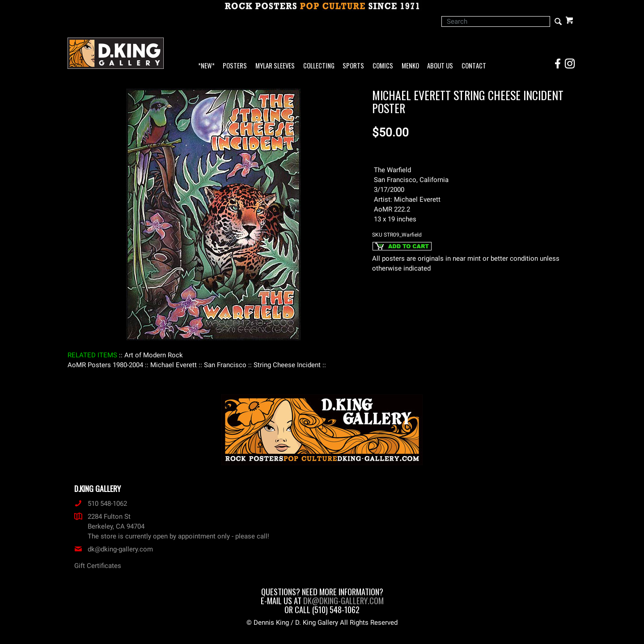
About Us (440, 66)
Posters (235, 66)
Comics (383, 66)
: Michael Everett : (174, 365)
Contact (474, 66)
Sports (353, 66)
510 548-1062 (101, 504)
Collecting (319, 66)
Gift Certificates (98, 566)
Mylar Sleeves (275, 66)
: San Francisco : (225, 365)
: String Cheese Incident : (287, 365)
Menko (410, 66)
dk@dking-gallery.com (114, 549)
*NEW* (206, 66)
